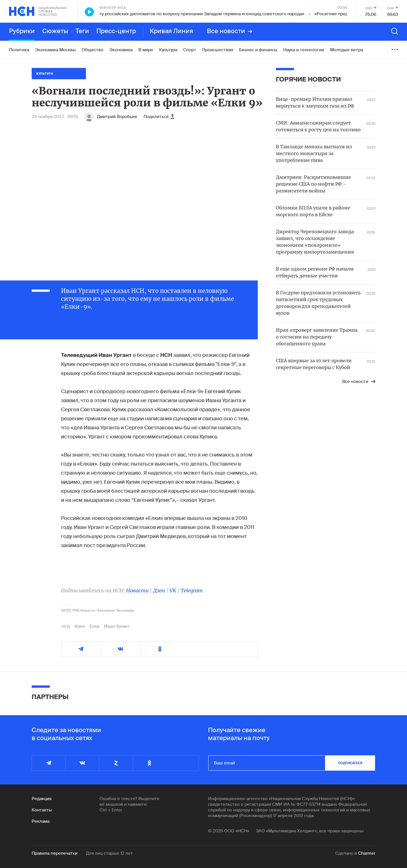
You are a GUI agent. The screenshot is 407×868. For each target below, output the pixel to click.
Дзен (159, 591)
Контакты (42, 810)
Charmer (367, 853)
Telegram (192, 591)
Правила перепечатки (55, 853)
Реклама (41, 821)
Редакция (42, 799)
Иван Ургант (117, 626)
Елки (95, 626)
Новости (137, 591)
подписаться (350, 763)
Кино (80, 626)
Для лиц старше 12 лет (109, 853)
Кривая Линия (171, 31)
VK (173, 591)
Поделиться (159, 117)
